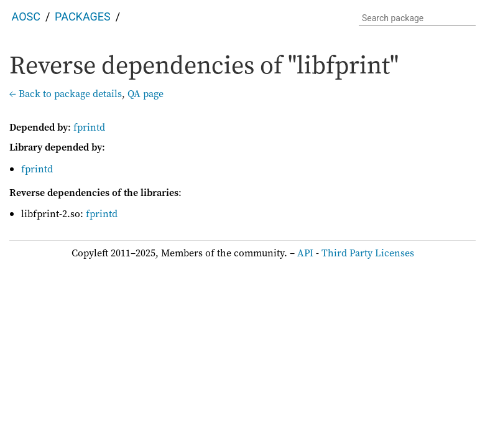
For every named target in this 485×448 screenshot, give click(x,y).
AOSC (26, 16)
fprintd (89, 127)
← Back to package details (66, 93)
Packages (83, 16)
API (305, 253)
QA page (145, 93)
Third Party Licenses (368, 253)
